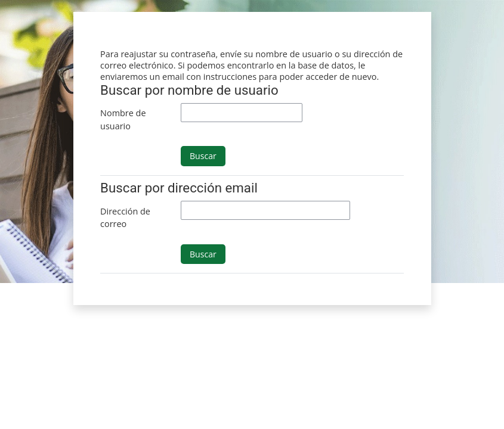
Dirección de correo (125, 218)
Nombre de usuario (123, 119)
